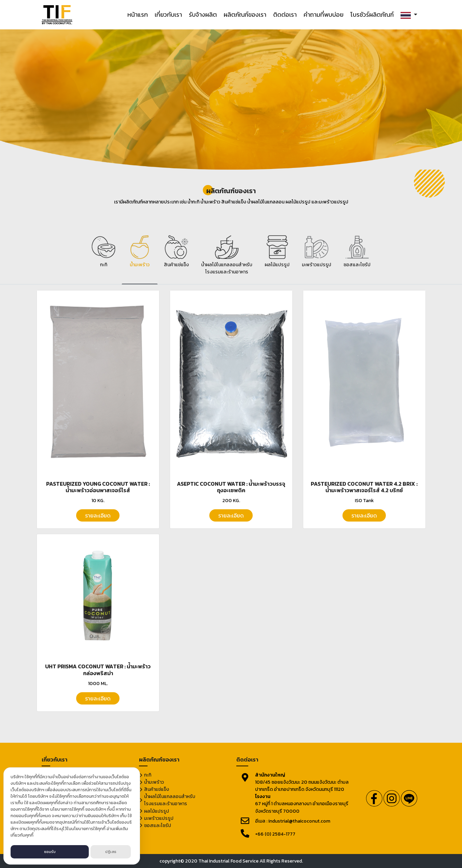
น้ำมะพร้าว (154, 782)
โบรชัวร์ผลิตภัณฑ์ (372, 15)
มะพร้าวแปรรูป (159, 818)
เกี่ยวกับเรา (168, 15)
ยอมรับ (50, 852)
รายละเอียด (98, 515)
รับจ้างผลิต (203, 15)
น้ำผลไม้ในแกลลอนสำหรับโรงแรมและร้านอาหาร (170, 800)
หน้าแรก (138, 15)
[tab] (103, 258)
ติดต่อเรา (285, 15)
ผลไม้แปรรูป (157, 811)
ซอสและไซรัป (158, 826)
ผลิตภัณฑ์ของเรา (245, 15)
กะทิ (148, 775)
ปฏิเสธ (111, 852)
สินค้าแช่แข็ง (157, 789)
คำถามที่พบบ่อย (324, 15)
